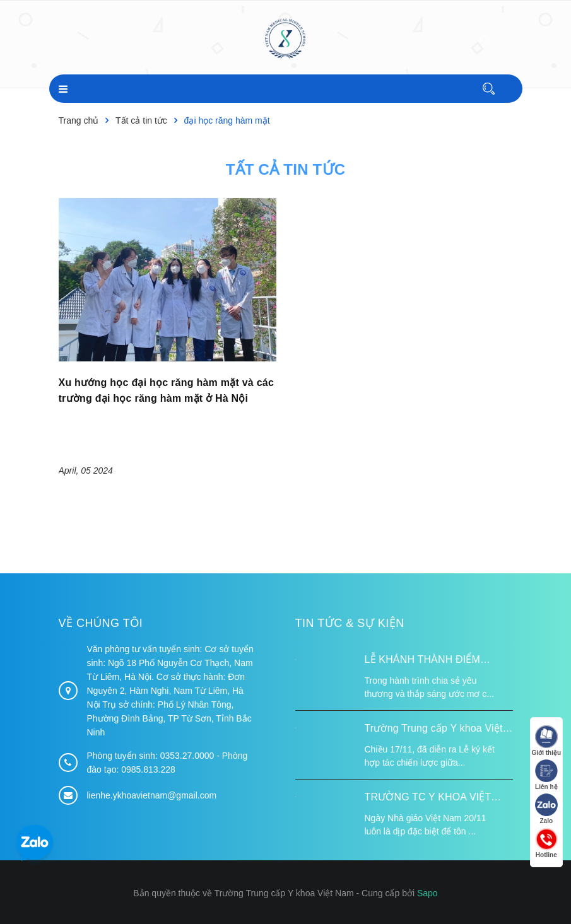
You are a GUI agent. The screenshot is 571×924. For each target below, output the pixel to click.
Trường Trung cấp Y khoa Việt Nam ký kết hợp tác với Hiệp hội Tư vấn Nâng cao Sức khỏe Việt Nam (439, 730)
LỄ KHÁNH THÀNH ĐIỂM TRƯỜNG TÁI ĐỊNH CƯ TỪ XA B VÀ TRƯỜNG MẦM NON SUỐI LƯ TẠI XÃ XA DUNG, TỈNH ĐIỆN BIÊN (436, 661)
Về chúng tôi (101, 623)
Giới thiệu (546, 741)
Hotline (546, 844)
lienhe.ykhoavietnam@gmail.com (152, 795)
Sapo (427, 893)
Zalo (546, 810)
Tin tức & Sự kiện (350, 623)
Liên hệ (546, 775)
